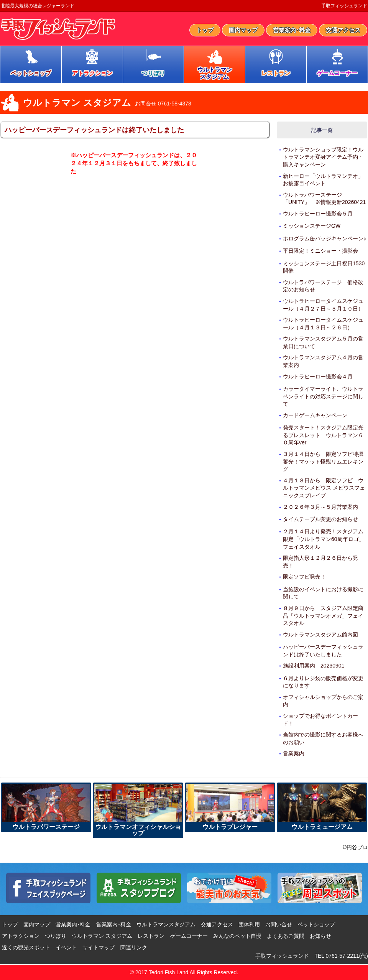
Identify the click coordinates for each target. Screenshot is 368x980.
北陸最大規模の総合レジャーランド (38, 6)
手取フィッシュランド (344, 6)
